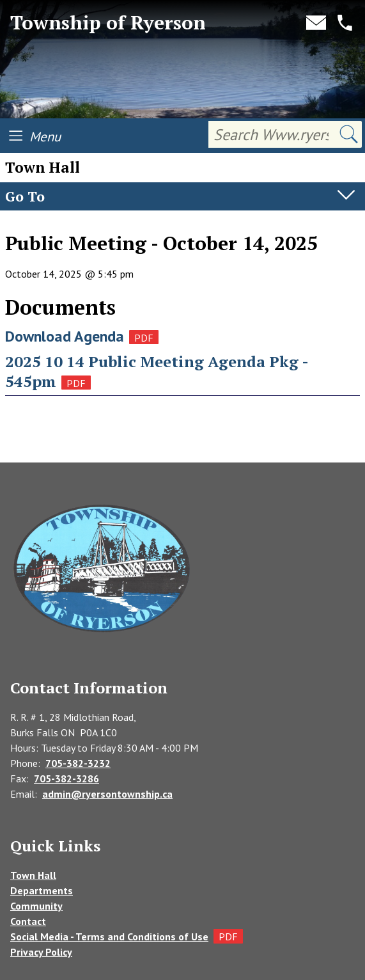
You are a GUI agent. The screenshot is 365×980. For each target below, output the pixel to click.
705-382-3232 (78, 763)
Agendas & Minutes (50, 223)
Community (36, 906)
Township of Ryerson (108, 23)
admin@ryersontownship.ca (107, 794)
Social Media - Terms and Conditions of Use (109, 937)
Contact (28, 921)
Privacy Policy (41, 952)
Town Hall (33, 875)
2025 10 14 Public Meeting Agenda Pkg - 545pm (157, 371)
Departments (42, 890)
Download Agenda (65, 336)
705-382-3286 (66, 778)
